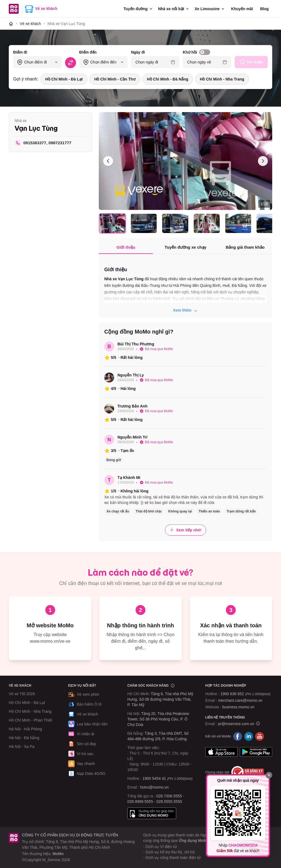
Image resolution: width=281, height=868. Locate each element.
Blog (264, 9)
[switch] (205, 52)
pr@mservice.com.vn (236, 724)
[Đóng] (269, 775)
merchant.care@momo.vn (240, 700)
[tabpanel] (186, 287)
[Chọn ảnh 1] (112, 224)
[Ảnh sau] (263, 161)
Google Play (256, 752)
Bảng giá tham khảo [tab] (245, 247)
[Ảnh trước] (108, 161)
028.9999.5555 (140, 802)
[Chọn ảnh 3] (175, 224)
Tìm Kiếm (251, 62)
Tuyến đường (138, 9)
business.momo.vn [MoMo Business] (238, 707)
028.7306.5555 (169, 796)
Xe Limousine (210, 9)
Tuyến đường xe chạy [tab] (186, 247)
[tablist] (186, 248)
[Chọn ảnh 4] (207, 224)
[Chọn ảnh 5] (238, 224)
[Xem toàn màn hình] (186, 161)
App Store (221, 752)
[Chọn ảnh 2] (144, 224)
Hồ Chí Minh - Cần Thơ (115, 79)
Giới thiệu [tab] (126, 247)
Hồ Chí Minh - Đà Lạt (64, 79)
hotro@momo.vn (154, 787)
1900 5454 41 (154, 778)
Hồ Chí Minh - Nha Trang (222, 79)
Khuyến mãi (242, 9)
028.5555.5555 (169, 802)
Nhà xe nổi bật (174, 9)
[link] (66, 24)
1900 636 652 (245, 694)
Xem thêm (186, 310)
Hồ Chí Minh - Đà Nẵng (168, 79)
